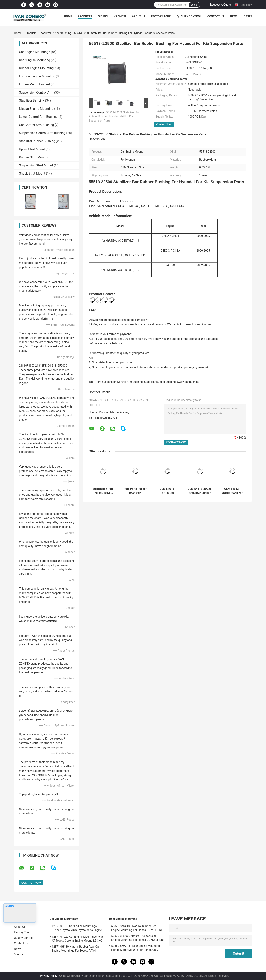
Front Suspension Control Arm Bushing (119, 382)
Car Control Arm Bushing (36, 125)
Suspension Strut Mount (36, 165)
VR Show (120, 16)
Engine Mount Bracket (34, 84)
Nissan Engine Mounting (36, 109)
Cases (248, 16)
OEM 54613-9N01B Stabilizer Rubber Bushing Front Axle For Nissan (232, 491)
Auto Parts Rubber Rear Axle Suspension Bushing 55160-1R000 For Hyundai (135, 491)
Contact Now (164, 124)
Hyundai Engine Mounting (37, 76)
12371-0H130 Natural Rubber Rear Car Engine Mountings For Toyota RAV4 (76, 949)
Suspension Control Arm (36, 92)
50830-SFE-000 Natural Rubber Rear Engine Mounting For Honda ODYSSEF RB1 (138, 938)
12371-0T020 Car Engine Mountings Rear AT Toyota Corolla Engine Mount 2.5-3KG (77, 939)
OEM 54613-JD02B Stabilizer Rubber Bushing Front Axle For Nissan (200, 491)
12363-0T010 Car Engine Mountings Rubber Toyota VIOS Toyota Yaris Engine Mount (77, 929)
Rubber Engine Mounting (36, 68)
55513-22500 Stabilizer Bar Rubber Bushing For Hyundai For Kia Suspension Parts (114, 116)
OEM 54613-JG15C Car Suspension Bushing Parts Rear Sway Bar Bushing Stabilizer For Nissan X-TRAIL (167, 491)
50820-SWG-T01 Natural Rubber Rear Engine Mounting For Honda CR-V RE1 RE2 (138, 928)
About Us (138, 16)
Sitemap (19, 954)
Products (85, 16)
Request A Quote (220, 5)
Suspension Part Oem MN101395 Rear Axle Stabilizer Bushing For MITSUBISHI (103, 491)
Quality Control (189, 16)
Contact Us (216, 16)
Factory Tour (161, 16)
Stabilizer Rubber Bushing (55, 33)
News (234, 16)
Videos (103, 16)
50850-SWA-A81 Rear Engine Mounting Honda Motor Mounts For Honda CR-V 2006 (135, 948)
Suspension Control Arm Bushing (42, 133)
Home (68, 16)
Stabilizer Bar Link (32, 101)
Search (194, 5)
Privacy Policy (49, 976)
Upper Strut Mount (32, 149)
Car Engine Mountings (35, 52)
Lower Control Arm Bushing (38, 117)
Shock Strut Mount (32, 174)
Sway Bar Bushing (188, 382)
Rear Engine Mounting (34, 60)
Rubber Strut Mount (33, 157)
